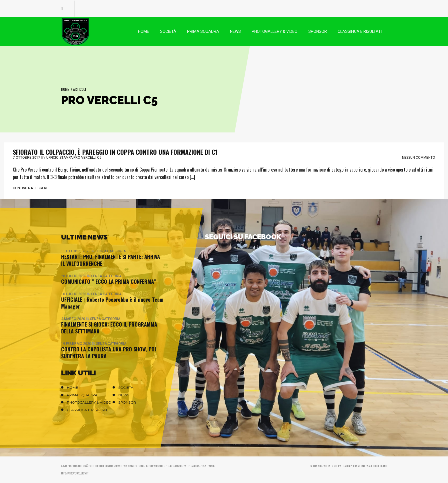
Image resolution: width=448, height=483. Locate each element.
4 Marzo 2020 (74, 319)
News (124, 395)
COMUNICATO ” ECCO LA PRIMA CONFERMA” (109, 281)
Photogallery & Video (89, 402)
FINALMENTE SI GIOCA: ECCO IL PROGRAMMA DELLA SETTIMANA (109, 328)
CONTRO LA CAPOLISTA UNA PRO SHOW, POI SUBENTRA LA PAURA (109, 353)
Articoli (80, 89)
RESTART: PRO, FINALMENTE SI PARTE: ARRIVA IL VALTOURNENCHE (111, 260)
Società (126, 388)
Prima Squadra (82, 395)
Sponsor (127, 402)
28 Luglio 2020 (74, 276)
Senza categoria (111, 251)
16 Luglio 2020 (74, 294)
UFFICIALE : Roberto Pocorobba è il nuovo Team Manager (112, 303)
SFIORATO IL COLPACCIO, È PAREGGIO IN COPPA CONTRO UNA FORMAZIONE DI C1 (115, 152)
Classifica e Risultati (88, 410)
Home (65, 89)
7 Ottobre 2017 (27, 158)
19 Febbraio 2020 (77, 344)
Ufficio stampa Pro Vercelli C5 (74, 158)
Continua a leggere (31, 188)
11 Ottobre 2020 (76, 251)
